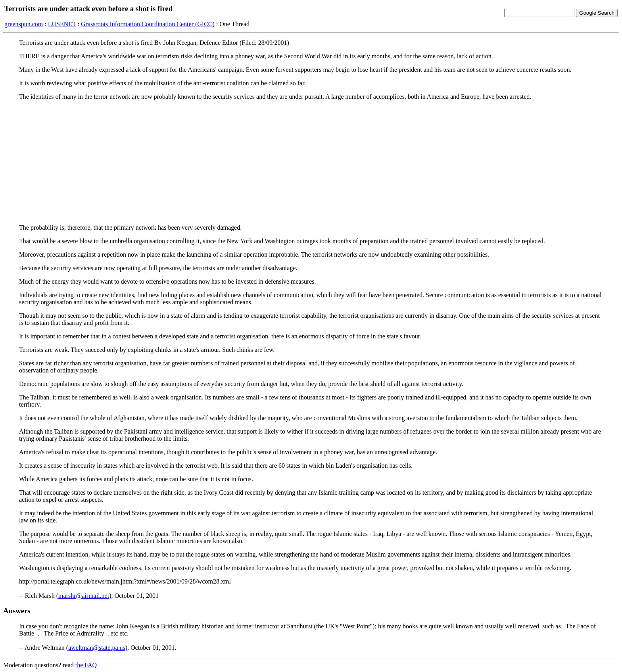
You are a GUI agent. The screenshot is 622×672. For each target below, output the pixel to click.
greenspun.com (24, 24)
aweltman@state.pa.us (97, 648)
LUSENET (62, 24)
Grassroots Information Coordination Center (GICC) (148, 24)
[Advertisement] (311, 162)
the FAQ (86, 665)
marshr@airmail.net (84, 596)
